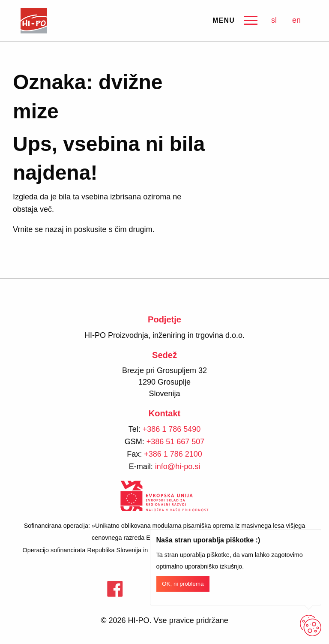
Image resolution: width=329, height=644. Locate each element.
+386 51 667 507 (176, 442)
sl (274, 20)
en (296, 20)
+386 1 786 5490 (172, 429)
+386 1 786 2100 (173, 454)
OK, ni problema (183, 584)
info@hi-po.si (178, 466)
